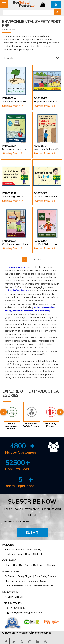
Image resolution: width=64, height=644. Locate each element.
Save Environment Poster (18, 586)
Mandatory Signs (37, 581)
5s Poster (10, 576)
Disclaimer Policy (14, 554)
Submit (32, 532)
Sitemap (51, 565)
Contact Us (30, 565)
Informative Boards (43, 586)
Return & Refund (33, 554)
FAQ (41, 565)
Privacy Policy (34, 549)
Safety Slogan (25, 576)
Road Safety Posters (46, 576)
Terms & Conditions (15, 549)
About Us (17, 565)
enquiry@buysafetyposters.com (26, 613)
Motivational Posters (15, 581)
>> (39, 260)
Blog (7, 565)
